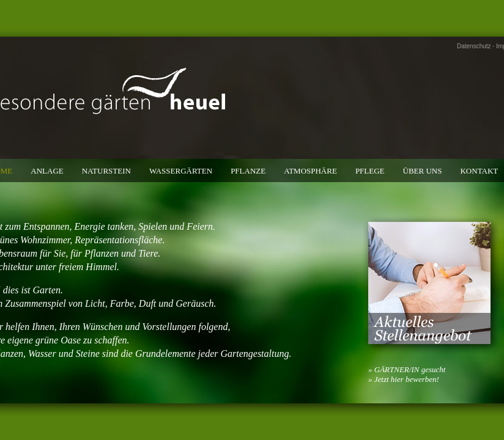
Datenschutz (474, 46)
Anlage (47, 171)
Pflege (370, 171)
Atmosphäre (310, 171)
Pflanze (248, 171)
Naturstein (106, 171)
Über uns (423, 171)
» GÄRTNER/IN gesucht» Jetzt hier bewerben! (407, 374)
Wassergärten (181, 171)
